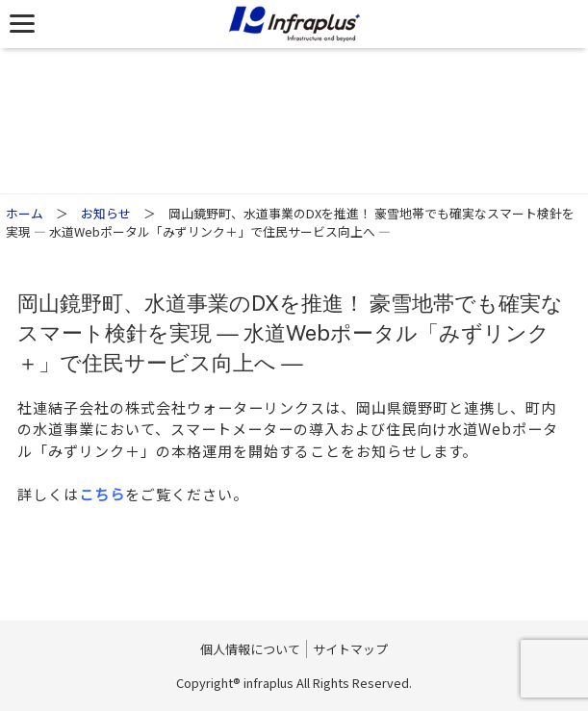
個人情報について (250, 649)
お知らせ (106, 213)
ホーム (25, 213)
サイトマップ (350, 649)
